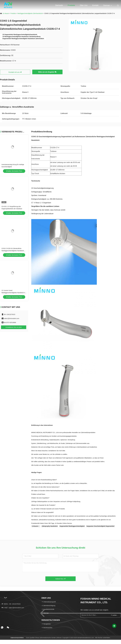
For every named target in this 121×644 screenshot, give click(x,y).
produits (13, 13)
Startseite (59, 5)
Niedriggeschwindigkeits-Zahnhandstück (30, 13)
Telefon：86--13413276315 (11, 604)
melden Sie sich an (115, 615)
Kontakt (95, 5)
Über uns (84, 5)
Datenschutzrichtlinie (17, 638)
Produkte (71, 5)
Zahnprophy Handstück (50, 526)
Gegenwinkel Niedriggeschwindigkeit (72, 526)
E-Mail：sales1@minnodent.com (13, 608)
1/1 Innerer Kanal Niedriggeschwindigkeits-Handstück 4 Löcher (13, 293)
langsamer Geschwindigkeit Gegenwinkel (100, 526)
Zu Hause (6, 13)
